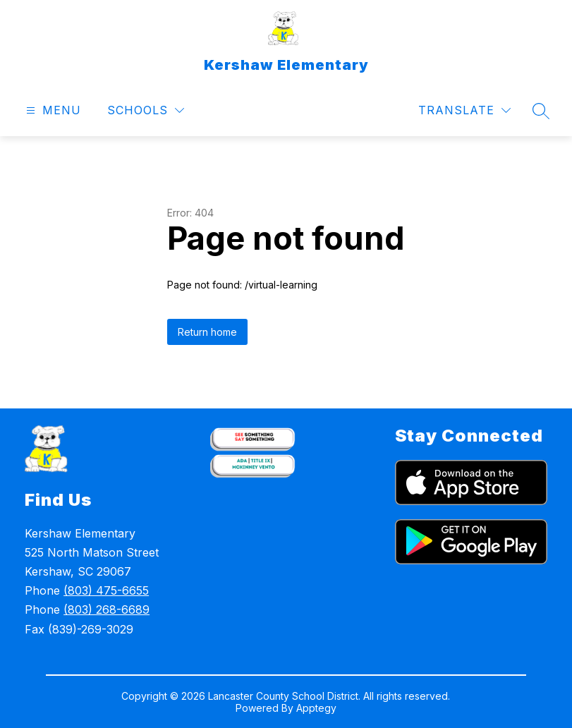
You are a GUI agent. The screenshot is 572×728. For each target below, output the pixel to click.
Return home (207, 332)
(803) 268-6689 (107, 609)
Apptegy (316, 708)
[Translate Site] (464, 110)
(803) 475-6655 (106, 590)
